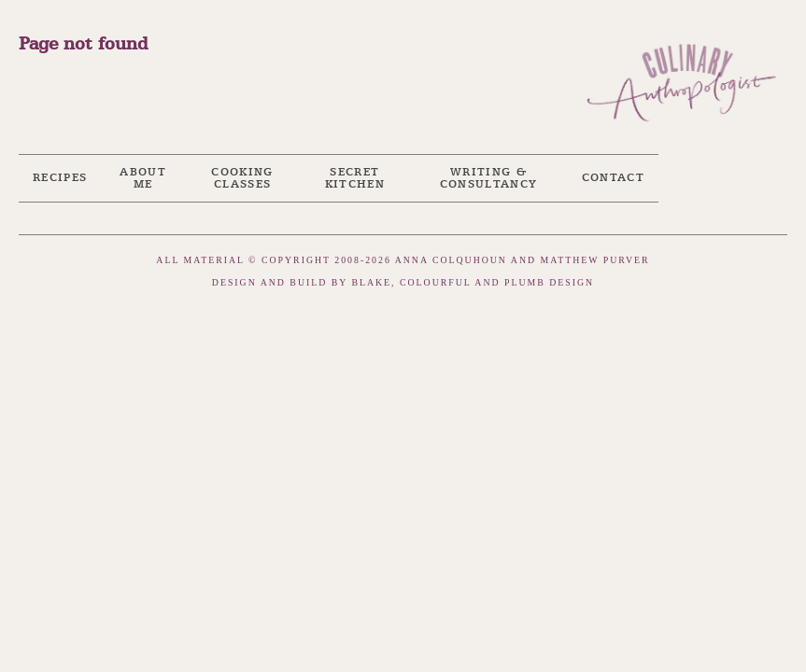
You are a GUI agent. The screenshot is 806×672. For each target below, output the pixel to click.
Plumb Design (549, 282)
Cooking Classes (242, 178)
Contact (613, 178)
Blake (371, 282)
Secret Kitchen (355, 178)
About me (143, 178)
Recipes (60, 178)
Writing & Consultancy (489, 178)
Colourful (435, 282)
